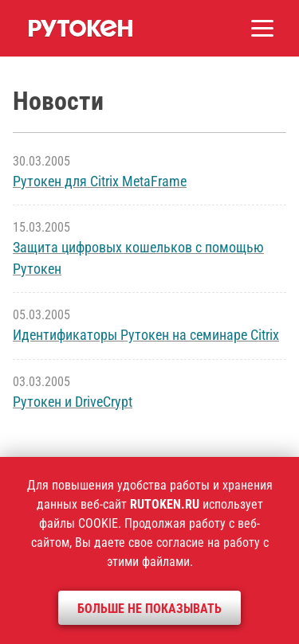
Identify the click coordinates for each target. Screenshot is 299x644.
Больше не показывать (149, 609)
